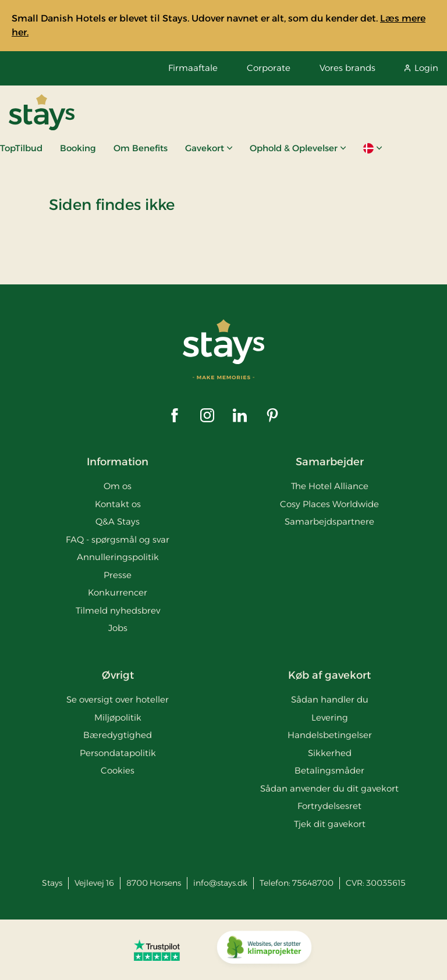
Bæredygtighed (118, 735)
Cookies (118, 770)
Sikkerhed (330, 753)
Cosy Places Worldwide (329, 504)
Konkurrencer (118, 592)
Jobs (118, 628)
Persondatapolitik (118, 753)
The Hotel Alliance (330, 486)
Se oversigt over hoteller (118, 699)
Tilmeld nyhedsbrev (118, 610)
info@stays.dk (220, 883)
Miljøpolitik (118, 717)
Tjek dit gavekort (330, 824)
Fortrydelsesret (329, 806)
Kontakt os (118, 504)
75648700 (313, 883)
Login (421, 68)
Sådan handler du (330, 699)
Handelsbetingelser (330, 735)
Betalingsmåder (329, 770)
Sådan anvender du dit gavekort (329, 788)
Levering (330, 717)
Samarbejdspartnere (329, 521)
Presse (118, 575)
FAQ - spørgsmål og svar (118, 539)
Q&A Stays (118, 521)
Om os (118, 486)
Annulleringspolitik (118, 557)
